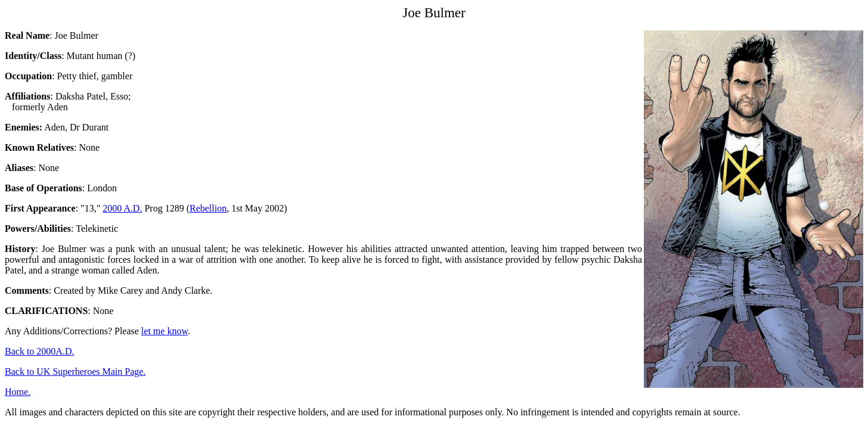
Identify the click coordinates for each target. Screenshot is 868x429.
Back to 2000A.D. (39, 351)
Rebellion (208, 208)
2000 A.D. (122, 208)
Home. (18, 392)
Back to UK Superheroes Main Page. (75, 372)
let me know (165, 331)
